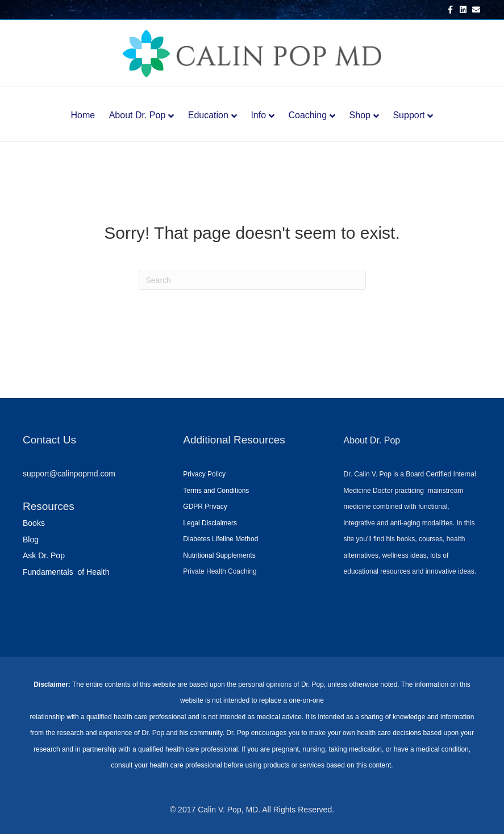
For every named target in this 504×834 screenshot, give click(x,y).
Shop (360, 115)
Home (83, 115)
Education (208, 115)
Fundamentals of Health (66, 572)
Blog (31, 540)
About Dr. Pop (138, 115)
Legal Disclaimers (210, 523)
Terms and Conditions (216, 491)
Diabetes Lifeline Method (220, 539)
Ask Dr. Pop (44, 555)
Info (258, 115)
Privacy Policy (204, 474)
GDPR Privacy (205, 507)
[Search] (252, 280)
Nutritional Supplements (219, 555)
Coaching (308, 115)
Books (34, 523)
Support (409, 115)
